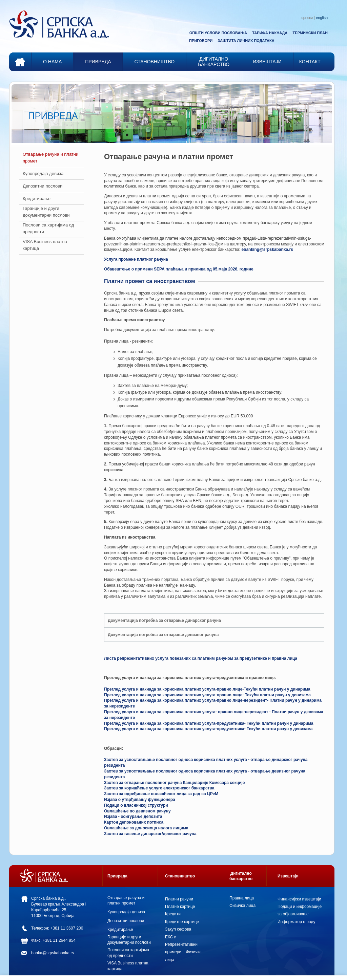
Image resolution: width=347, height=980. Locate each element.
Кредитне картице (182, 922)
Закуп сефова (178, 929)
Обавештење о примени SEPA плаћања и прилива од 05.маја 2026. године (179, 269)
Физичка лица (242, 906)
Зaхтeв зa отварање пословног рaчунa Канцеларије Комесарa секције (175, 783)
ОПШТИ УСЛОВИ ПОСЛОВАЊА (218, 33)
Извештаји (288, 876)
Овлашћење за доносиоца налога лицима (146, 828)
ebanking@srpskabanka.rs (267, 249)
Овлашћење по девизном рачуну (137, 811)
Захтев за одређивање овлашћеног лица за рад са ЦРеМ (161, 794)
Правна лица (242, 898)
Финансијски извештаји (299, 899)
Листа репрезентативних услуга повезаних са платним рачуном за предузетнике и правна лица (201, 658)
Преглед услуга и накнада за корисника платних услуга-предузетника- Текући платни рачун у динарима (209, 723)
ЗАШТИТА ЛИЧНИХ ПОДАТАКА (246, 41)
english (322, 18)
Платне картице (180, 907)
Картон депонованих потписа (134, 822)
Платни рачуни (179, 899)
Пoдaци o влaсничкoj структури (136, 805)
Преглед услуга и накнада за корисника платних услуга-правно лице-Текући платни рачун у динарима (207, 689)
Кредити (173, 914)
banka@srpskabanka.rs (53, 953)
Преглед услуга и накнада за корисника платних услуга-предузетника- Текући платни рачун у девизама (208, 729)
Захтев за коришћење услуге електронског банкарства (159, 788)
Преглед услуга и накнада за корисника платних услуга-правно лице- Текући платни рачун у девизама (207, 695)
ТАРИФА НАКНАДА (270, 33)
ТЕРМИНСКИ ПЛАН (310, 33)
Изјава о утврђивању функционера (140, 800)
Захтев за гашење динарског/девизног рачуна (150, 834)
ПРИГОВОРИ (201, 41)
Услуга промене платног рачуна (136, 259)
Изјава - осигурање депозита (133, 816)
